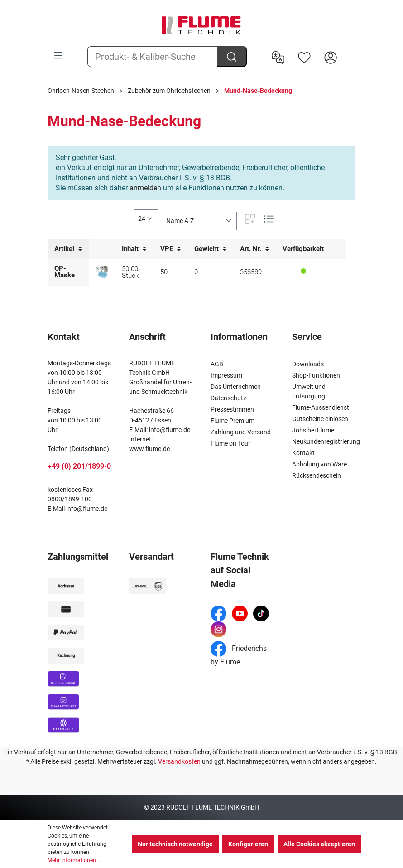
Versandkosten (179, 761)
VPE (170, 249)
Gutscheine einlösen (320, 419)
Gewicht (210, 249)
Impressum (226, 375)
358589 (251, 272)
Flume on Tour (230, 443)
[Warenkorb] (350, 50)
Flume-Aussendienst (321, 407)
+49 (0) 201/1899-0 (79, 466)
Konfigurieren (248, 844)
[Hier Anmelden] (331, 57)
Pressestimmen (232, 409)
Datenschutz (228, 398)
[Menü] (58, 55)
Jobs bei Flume (313, 430)
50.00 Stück (130, 272)
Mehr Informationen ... (74, 860)
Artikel (68, 249)
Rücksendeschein (317, 475)
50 (164, 272)
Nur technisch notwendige (175, 844)
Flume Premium (233, 421)
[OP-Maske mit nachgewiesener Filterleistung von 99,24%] (102, 272)
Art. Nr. (254, 249)
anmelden (145, 188)
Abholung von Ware (319, 464)
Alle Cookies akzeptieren (319, 844)
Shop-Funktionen (316, 375)
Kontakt (303, 453)
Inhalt (134, 249)
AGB (217, 364)
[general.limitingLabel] (146, 219)
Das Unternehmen (236, 387)
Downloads (308, 364)
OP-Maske (65, 272)
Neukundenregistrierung (326, 441)
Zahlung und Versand (241, 432)
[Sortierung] (199, 221)
